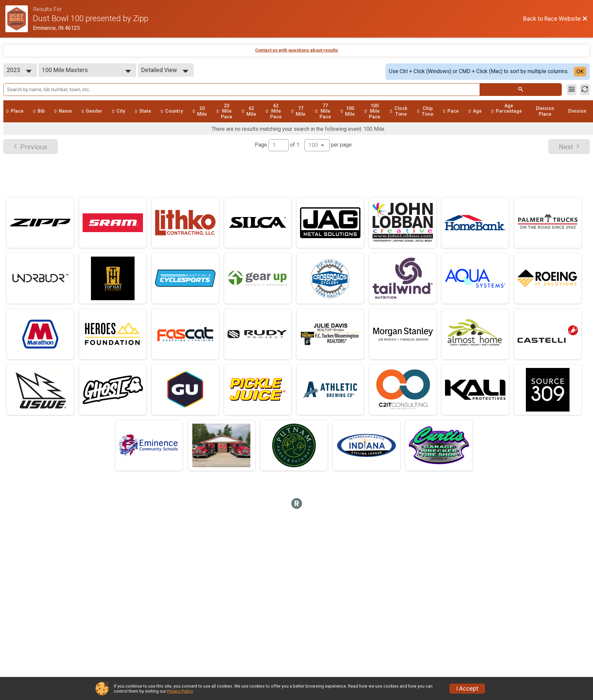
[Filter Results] (572, 90)
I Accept (467, 689)
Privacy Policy (180, 691)
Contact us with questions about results (296, 50)
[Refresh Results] (585, 90)
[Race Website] (19, 19)
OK (580, 72)
